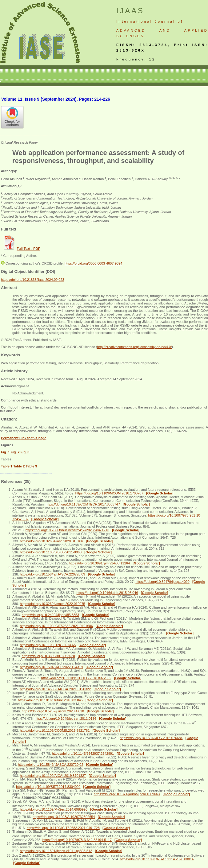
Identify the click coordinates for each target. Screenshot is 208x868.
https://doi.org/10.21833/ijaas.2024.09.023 (33, 280)
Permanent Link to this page (24, 438)
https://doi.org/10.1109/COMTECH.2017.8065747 (83, 504)
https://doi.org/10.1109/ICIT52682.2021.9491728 (63, 828)
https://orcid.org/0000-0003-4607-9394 (94, 263)
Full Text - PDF (28, 249)
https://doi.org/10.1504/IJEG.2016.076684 (151, 738)
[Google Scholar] (160, 493)
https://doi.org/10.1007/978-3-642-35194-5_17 (77, 840)
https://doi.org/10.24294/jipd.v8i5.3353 (51, 615)
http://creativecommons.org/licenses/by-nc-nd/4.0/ (134, 347)
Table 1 (7, 466)
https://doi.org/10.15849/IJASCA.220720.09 (52, 574)
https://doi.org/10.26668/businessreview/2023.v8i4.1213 (67, 530)
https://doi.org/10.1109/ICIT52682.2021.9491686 (56, 626)
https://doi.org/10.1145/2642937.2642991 (83, 754)
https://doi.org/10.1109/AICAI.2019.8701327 (53, 776)
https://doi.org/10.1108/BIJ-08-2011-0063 (51, 552)
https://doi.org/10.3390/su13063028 (48, 656)
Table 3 (31, 466)
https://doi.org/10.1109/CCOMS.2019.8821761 (55, 730)
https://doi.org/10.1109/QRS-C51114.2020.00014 (157, 859)
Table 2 (19, 466)
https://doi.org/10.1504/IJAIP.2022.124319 (51, 667)
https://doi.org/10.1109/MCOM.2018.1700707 (109, 493)
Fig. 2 (15, 452)
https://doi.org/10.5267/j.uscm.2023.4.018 (53, 711)
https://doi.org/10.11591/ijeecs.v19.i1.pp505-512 (56, 851)
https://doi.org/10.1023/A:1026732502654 (64, 817)
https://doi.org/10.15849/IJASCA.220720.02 (50, 765)
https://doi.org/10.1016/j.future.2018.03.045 (50, 700)
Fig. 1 (5, 452)
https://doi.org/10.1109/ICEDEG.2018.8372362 (76, 678)
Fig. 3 (25, 452)
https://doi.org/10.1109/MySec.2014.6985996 (54, 809)
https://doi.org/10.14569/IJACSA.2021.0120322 (55, 689)
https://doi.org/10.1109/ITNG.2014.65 (48, 645)
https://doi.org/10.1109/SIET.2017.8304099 (48, 787)
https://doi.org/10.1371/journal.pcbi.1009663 (127, 794)
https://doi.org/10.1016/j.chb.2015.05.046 (107, 593)
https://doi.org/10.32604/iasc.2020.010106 (51, 541)
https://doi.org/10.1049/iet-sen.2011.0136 (65, 719)
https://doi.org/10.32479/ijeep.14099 (162, 582)
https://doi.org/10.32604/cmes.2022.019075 (52, 604)
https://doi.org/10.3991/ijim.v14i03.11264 (99, 563)
